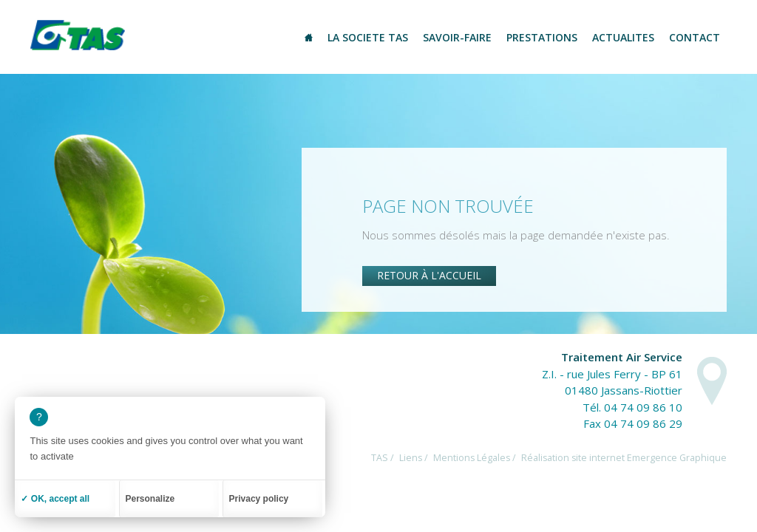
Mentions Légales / (475, 458)
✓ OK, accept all (55, 499)
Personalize (150, 499)
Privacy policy (259, 499)
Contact (695, 37)
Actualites (623, 37)
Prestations (542, 37)
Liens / (414, 458)
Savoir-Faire (457, 37)
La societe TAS (368, 37)
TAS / (383, 458)
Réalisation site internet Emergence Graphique (624, 458)
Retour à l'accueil (429, 275)
